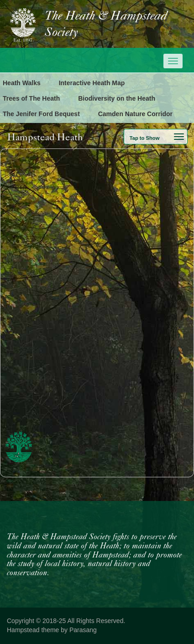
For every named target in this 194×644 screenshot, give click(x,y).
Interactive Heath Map (92, 83)
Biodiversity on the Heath (117, 98)
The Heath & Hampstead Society (106, 25)
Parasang (83, 630)
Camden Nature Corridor (135, 114)
